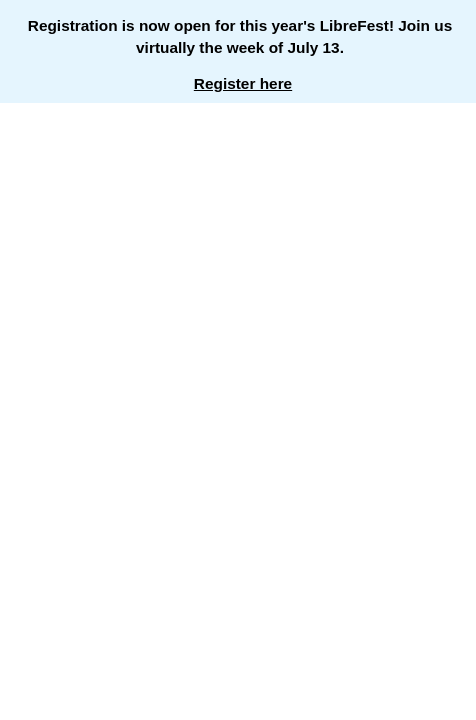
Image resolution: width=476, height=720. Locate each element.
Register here (243, 83)
